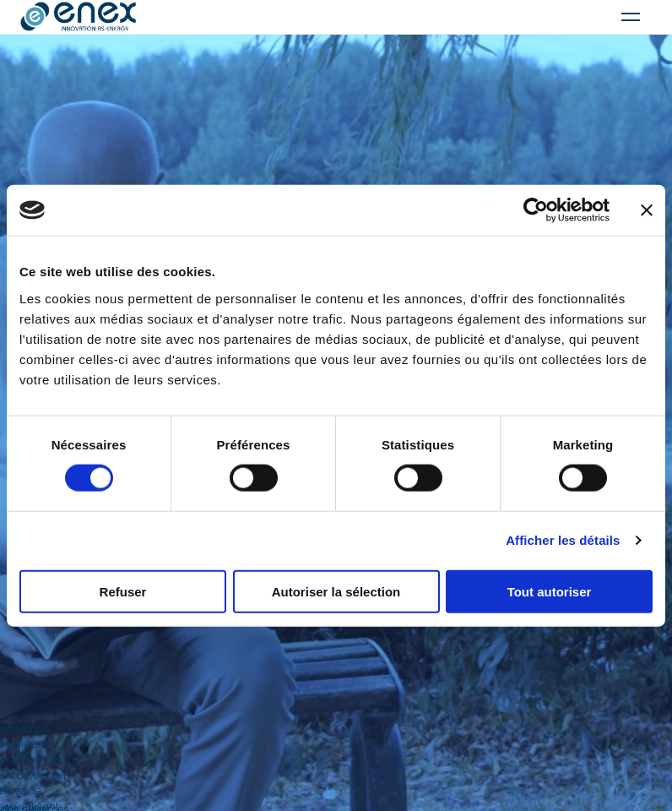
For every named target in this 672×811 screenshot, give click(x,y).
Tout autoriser (550, 591)
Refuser (123, 591)
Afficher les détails (563, 540)
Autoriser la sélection (336, 591)
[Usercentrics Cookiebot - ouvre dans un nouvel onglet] (536, 210)
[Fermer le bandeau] (647, 210)
